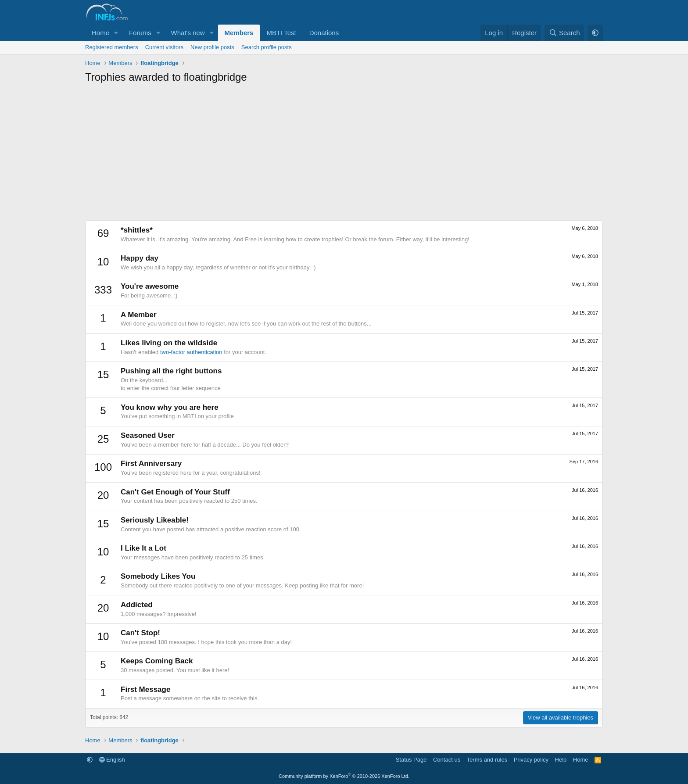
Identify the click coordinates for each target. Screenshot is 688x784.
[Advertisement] (344, 154)
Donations (324, 33)
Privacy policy (531, 760)
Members (239, 33)
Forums (140, 33)
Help (561, 760)
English (112, 760)
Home (100, 33)
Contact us (447, 760)
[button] (116, 33)
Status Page (411, 760)
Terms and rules (487, 760)
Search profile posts (267, 47)
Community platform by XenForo (344, 776)
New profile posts (212, 47)
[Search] (564, 33)
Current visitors (164, 47)
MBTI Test (281, 33)
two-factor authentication (191, 352)
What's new (188, 33)
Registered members (112, 47)
